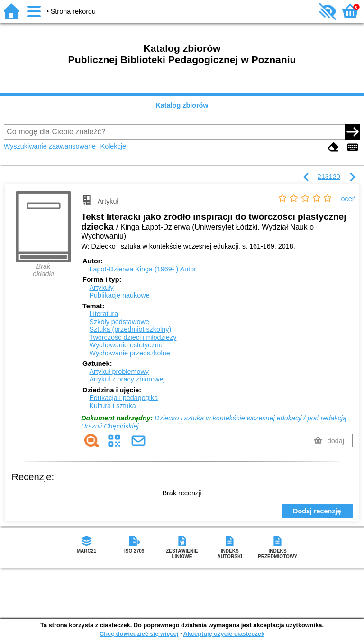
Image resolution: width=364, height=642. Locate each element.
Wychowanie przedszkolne (129, 353)
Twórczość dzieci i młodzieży (133, 337)
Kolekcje (113, 146)
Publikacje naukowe (119, 295)
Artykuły (101, 288)
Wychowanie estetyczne (126, 345)
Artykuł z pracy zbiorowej (127, 379)
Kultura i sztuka (112, 406)
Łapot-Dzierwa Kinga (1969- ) (143, 269)
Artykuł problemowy (119, 372)
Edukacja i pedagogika (123, 398)
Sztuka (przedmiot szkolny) (130, 329)
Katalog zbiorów (182, 105)
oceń (349, 199)
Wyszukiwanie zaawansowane (50, 146)
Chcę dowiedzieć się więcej (139, 634)
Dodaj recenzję (317, 511)
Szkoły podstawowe (119, 322)
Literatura (104, 314)
